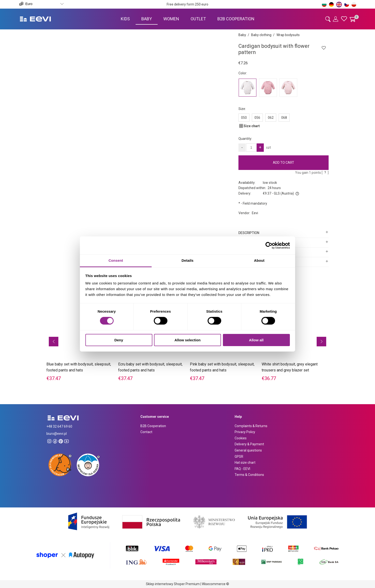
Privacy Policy (245, 432)
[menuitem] (125, 19)
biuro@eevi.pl (57, 434)
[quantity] (251, 148)
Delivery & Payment (249, 444)
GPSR (239, 457)
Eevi (255, 213)
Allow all (256, 340)
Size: (242, 109)
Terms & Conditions (249, 475)
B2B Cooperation (153, 426)
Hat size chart (245, 463)
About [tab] (259, 260)
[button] (54, 342)
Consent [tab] (116, 260)
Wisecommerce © (215, 584)
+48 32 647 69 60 (59, 426)
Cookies (241, 438)
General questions (248, 450)
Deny (119, 340)
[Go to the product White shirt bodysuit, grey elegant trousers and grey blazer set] (295, 334)
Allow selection (187, 340)
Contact (146, 432)
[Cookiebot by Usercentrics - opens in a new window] (269, 245)
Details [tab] (187, 260)
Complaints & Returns (251, 426)
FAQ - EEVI (242, 469)
